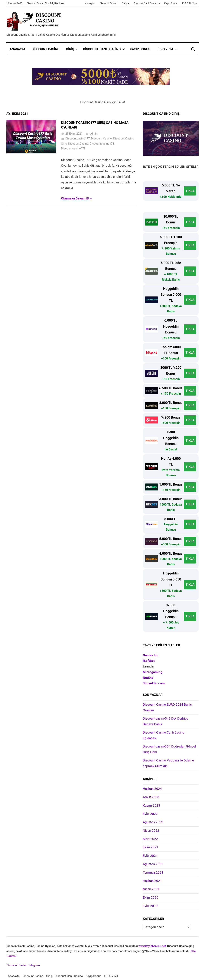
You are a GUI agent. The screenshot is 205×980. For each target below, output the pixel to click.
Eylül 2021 (150, 856)
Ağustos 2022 (153, 822)
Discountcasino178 (102, 144)
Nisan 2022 (151, 831)
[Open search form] (193, 49)
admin (94, 134)
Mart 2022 (150, 839)
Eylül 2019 (150, 906)
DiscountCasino (78, 144)
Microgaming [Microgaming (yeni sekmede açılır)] (153, 672)
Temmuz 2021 (153, 872)
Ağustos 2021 (153, 864)
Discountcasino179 (73, 149)
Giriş (126, 3)
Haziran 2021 (152, 881)
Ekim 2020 (151, 898)
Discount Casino (108, 3)
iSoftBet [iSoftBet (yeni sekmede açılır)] (149, 661)
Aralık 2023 (151, 797)
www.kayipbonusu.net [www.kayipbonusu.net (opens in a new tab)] (152, 946)
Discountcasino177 (78, 139)
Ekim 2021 (151, 847)
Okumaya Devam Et (75, 198)
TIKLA (190, 191)
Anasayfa (89, 3)
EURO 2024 (190, 3)
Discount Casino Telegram (23, 965)
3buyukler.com (154, 683)
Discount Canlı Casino (147, 3)
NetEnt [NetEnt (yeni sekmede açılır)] (148, 678)
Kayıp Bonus (171, 3)
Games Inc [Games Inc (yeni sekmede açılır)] (151, 655)
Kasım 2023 (151, 805)
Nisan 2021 (151, 889)
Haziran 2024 (152, 789)
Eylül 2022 (150, 814)
